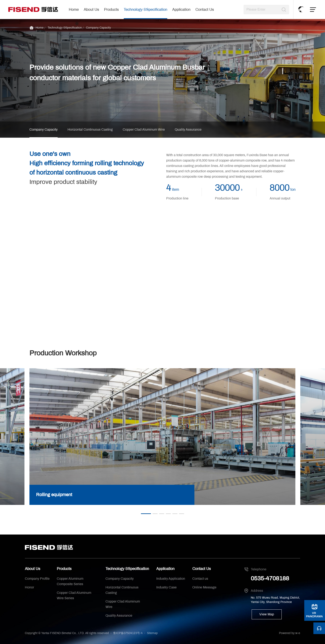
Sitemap (152, 633)
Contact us (200, 579)
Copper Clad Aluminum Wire (144, 129)
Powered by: (287, 633)
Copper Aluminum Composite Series (70, 581)
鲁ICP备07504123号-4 (128, 633)
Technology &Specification (146, 10)
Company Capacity (98, 28)
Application (181, 10)
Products (111, 10)
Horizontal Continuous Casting (90, 129)
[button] (146, 514)
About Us (91, 10)
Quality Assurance (188, 129)
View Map (267, 614)
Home (74, 10)
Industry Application (171, 579)
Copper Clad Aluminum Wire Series (74, 595)
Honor (29, 587)
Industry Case (166, 587)
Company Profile (37, 579)
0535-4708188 (270, 578)
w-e (298, 633)
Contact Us (205, 10)
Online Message (204, 587)
